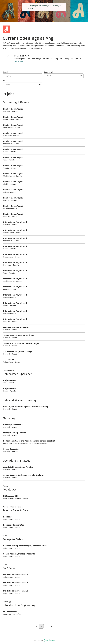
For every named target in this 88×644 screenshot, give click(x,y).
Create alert (19, 61)
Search (5, 72)
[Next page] (51, 627)
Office (5, 81)
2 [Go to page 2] (47, 626)
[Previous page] (37, 627)
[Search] (22, 76)
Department (48, 72)
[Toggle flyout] (81, 76)
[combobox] (46, 76)
